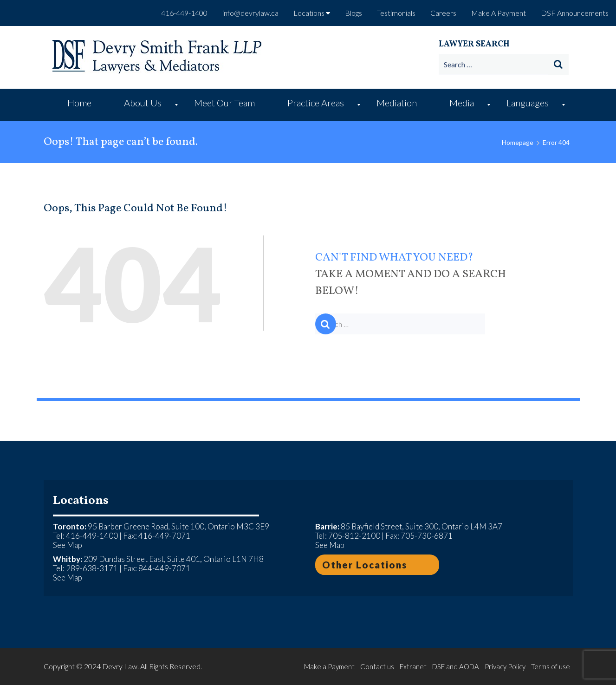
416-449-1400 (184, 13)
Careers (443, 13)
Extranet (413, 666)
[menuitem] (82, 105)
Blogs (353, 13)
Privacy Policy (505, 666)
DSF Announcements (575, 13)
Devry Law (120, 666)
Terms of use (551, 666)
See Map (68, 545)
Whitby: (68, 559)
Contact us (377, 666)
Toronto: (70, 526)
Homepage (518, 142)
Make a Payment (329, 666)
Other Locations (365, 565)
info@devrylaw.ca (250, 13)
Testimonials (396, 13)
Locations (312, 13)
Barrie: (327, 526)
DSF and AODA (456, 666)
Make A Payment (499, 13)
